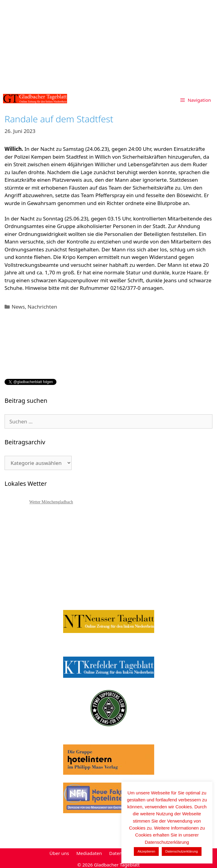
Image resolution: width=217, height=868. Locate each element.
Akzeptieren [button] (146, 851)
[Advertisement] (108, 45)
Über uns (59, 853)
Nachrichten (42, 307)
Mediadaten (89, 853)
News (18, 307)
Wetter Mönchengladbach (51, 502)
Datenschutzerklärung (182, 851)
